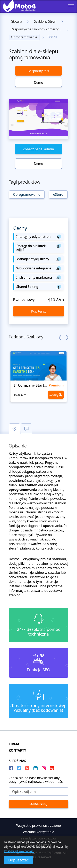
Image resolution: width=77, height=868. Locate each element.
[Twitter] (19, 768)
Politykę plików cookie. (19, 851)
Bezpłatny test (39, 71)
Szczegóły (56, 395)
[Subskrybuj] (39, 804)
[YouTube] (27, 768)
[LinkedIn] (36, 768)
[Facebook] (11, 768)
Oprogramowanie (24, 37)
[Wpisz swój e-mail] (39, 792)
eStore (58, 194)
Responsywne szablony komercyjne (37, 29)
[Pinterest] (52, 768)
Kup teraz (38, 311)
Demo (38, 83)
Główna (16, 21)
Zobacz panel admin (38, 149)
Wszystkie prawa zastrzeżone (38, 825)
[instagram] (44, 768)
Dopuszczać (18, 860)
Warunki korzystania (38, 832)
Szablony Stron (45, 21)
